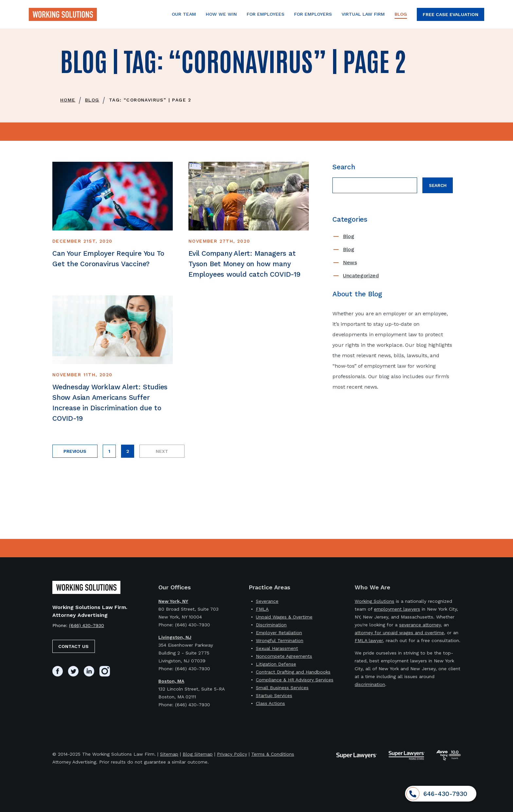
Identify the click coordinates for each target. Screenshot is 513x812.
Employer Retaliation (279, 633)
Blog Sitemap (198, 754)
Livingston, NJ (175, 637)
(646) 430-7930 (87, 625)
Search (438, 185)
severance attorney (420, 625)
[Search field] (375, 185)
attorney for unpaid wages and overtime (399, 633)
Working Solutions (374, 601)
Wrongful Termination (280, 640)
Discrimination (271, 625)
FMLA (262, 609)
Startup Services (274, 695)
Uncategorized (361, 276)
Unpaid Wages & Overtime (284, 617)
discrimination (370, 684)
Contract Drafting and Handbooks (293, 672)
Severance (267, 601)
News (350, 262)
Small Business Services (282, 688)
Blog (349, 236)
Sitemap (169, 754)
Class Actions (270, 703)
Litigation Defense (276, 664)
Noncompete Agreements (284, 656)
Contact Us (73, 646)
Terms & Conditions (273, 754)
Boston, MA (171, 681)
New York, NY (173, 601)
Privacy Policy (232, 754)
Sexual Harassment (277, 648)
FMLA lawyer (369, 640)
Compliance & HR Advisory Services (295, 680)
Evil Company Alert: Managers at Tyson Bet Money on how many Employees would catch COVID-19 (245, 264)
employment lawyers (397, 609)
